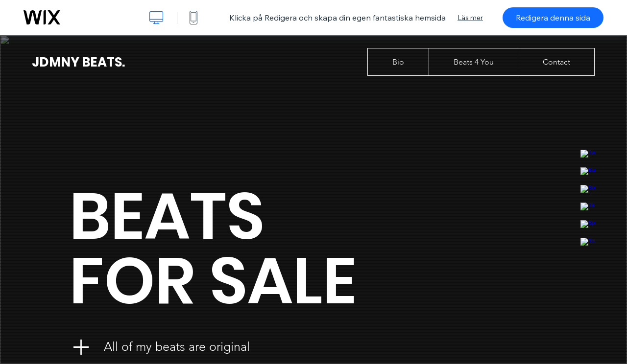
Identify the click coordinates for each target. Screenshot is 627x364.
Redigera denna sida (553, 18)
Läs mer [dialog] (470, 18)
